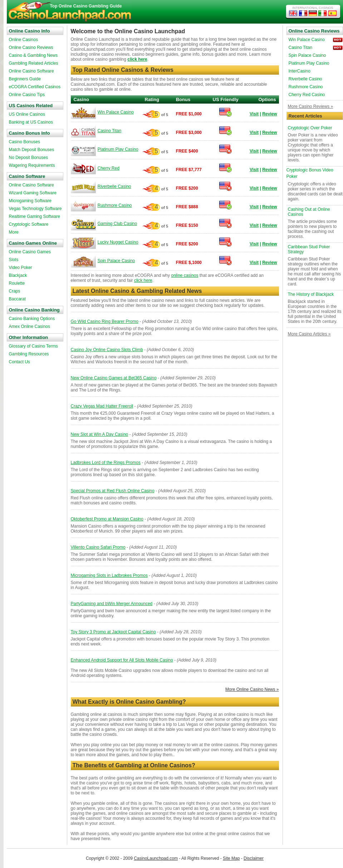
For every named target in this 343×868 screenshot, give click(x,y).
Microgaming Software (30, 201)
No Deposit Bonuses (28, 158)
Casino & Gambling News (33, 55)
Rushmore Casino (115, 205)
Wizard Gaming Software (33, 193)
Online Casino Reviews (31, 48)
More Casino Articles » (309, 334)
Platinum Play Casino (118, 149)
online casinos (185, 275)
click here (137, 59)
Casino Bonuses (24, 142)
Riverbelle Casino (114, 186)
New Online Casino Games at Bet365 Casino (114, 378)
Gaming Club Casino (117, 224)
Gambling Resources (29, 354)
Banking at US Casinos (31, 122)
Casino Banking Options (32, 319)
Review (269, 114)
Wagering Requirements (32, 165)
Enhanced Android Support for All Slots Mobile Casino (122, 660)
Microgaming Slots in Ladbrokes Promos (109, 575)
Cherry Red (109, 168)
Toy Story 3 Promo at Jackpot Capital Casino (113, 632)
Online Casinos (23, 40)
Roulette (17, 283)
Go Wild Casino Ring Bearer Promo (105, 321)
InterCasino (300, 71)
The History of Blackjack (311, 294)
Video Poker (21, 268)
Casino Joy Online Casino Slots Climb (107, 350)
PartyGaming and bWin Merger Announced (112, 604)
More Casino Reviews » (311, 106)
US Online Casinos (27, 114)
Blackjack (18, 275)
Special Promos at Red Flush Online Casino (113, 491)
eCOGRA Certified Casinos (35, 87)
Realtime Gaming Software (35, 216)
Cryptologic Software (29, 224)
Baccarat (17, 299)
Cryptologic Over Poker (310, 128)
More (14, 232)
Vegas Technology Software (35, 209)
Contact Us (19, 362)
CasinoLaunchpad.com (156, 858)
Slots (14, 260)
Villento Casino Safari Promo (98, 547)
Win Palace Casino (116, 112)
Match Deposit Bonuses (32, 150)
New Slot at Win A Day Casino (100, 434)
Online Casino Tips (27, 95)
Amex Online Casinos (30, 326)
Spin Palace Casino (116, 261)
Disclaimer (254, 858)
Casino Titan (110, 131)
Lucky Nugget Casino (118, 242)
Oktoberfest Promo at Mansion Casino (107, 519)
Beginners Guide (25, 79)
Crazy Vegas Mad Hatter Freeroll (102, 406)
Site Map (231, 858)
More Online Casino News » (252, 689)
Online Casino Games (30, 252)
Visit (254, 114)
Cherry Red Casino (307, 95)
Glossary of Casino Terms (33, 346)
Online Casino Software (31, 71)
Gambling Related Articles (34, 63)
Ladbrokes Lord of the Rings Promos (106, 463)
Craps (15, 291)
